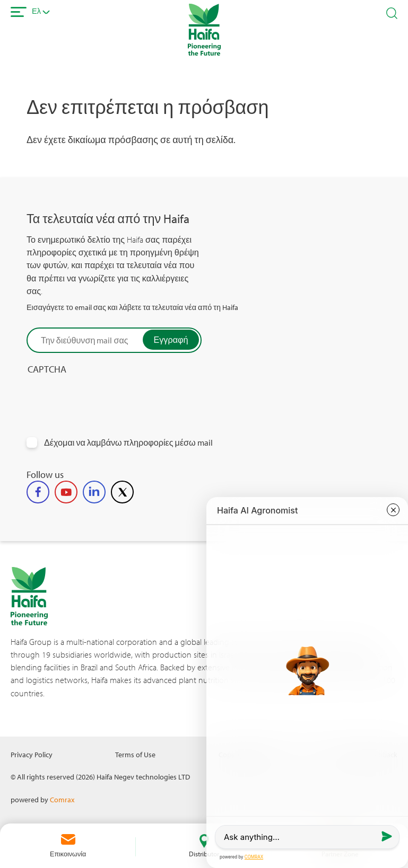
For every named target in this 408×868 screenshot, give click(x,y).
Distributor (204, 854)
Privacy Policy (32, 754)
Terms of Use (135, 754)
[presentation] (107, 396)
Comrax (62, 799)
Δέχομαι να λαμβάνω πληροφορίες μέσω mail (128, 443)
